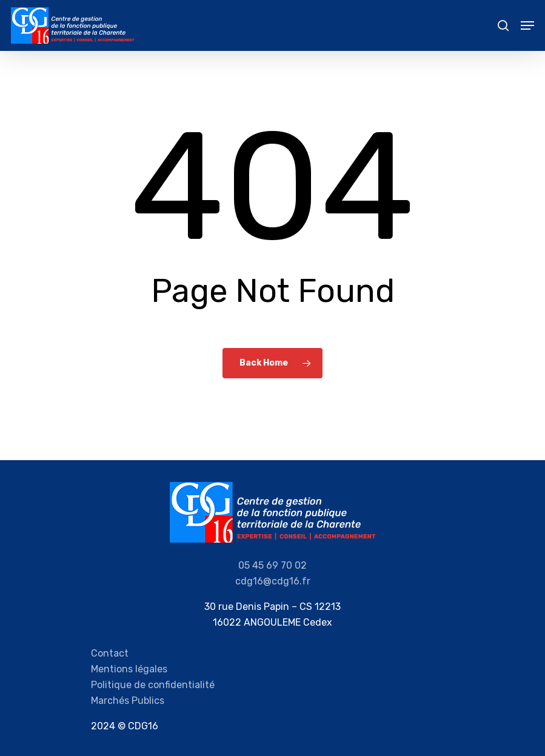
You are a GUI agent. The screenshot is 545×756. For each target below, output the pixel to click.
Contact (110, 653)
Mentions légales (129, 669)
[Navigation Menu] (527, 25)
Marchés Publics (128, 701)
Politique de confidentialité (153, 685)
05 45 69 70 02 (272, 565)
